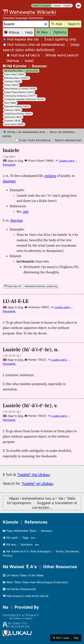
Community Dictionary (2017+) (20, 96)
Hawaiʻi (57, 6)
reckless (50, 176)
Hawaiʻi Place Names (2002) (19, 92)
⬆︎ (66, 638)
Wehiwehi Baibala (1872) (17, 106)
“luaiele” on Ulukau (37, 483)
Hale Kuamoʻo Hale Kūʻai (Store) (26, 596)
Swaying (17, 220)
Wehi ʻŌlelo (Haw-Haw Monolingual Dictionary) (35, 582)
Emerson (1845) (13, 110)
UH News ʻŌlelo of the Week (23, 575)
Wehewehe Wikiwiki (29, 12)
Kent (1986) (10, 103)
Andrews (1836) (13, 121)
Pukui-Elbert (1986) (14, 74)
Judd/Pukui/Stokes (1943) (18, 114)
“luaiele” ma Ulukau (33, 475)
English (67, 6)
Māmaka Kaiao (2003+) (17, 78)
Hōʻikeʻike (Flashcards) (19, 589)
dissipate (9, 181)
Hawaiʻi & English (41, 6)
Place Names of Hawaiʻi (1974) (20, 89)
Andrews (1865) (13, 81)
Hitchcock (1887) (13, 117)
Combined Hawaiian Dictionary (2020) (24, 99)
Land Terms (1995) (14, 124)
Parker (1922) (11, 85)
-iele (25, 211)
